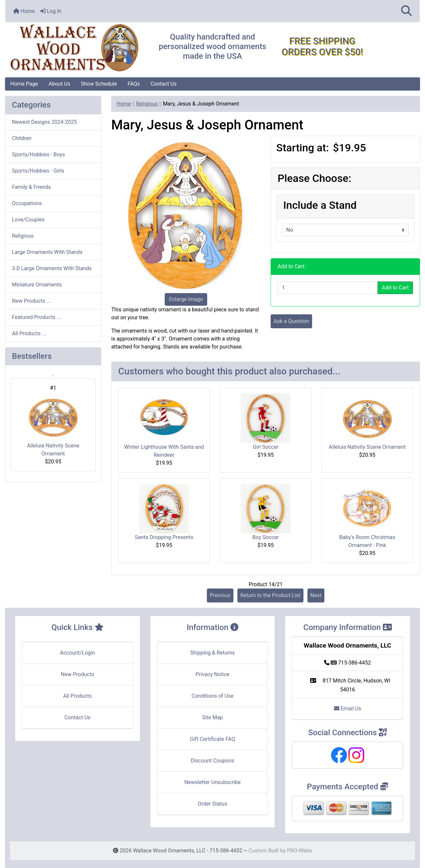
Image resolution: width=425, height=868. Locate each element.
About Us (59, 84)
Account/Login (78, 653)
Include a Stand (320, 205)
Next (316, 595)
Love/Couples (28, 220)
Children (22, 138)
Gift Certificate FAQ (212, 739)
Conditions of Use (212, 696)
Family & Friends (31, 187)
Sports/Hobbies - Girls (38, 171)
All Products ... (29, 333)
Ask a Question (291, 321)
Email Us (348, 709)
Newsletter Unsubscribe (212, 782)
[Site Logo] (74, 48)
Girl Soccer (265, 447)
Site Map (213, 717)
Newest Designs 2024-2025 (44, 122)
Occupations (27, 203)
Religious (147, 104)
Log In (51, 11)
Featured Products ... (37, 317)
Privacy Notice (212, 674)
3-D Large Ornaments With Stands (52, 268)
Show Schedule (99, 84)
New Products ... (31, 301)
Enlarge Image (186, 299)
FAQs (134, 84)
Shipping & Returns (213, 653)
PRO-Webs (299, 851)
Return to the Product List (270, 595)
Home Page (24, 84)
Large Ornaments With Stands (47, 252)
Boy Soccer (266, 537)
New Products (77, 674)
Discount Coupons (213, 761)
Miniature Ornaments (37, 285)
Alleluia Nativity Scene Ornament (53, 424)
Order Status (213, 804)
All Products (77, 696)
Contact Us (164, 84)
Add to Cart (395, 288)
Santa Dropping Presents (164, 537)
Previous (220, 595)
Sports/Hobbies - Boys (39, 155)
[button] (406, 11)
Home (24, 11)
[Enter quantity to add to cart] (328, 288)
